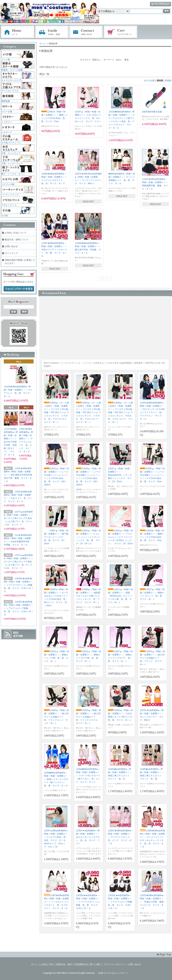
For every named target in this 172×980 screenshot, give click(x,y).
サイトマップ (11, 253)
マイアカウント (161, 4)
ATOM (18, 636)
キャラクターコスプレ (12, 80)
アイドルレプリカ (10, 91)
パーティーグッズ (10, 195)
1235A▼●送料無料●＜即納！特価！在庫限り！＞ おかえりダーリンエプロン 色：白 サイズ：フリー (89, 837)
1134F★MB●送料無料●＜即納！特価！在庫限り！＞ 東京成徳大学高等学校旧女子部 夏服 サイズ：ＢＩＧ (18, 475)
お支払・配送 (52, 32)
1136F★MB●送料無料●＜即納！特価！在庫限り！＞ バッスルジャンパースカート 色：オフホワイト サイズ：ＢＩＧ (56, 902)
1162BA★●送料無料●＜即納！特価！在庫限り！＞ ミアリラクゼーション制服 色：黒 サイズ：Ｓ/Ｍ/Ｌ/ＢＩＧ (88, 902)
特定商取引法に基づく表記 (88, 964)
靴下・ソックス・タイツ (13, 174)
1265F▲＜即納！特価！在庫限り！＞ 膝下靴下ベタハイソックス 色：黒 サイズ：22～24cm (56, 537)
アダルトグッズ (9, 205)
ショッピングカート (121, 32)
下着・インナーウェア (12, 164)
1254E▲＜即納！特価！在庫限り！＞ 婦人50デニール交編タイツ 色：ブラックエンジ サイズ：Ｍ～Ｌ (56, 717)
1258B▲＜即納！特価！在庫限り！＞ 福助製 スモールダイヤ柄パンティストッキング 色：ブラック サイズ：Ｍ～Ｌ (89, 596)
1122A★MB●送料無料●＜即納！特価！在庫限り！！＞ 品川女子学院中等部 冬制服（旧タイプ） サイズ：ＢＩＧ (11, 442)
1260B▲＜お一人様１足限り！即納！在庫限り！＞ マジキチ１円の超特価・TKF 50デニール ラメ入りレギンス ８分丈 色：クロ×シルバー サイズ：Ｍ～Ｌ (121, 412)
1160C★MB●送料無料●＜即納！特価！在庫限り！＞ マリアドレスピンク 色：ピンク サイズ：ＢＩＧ (120, 837)
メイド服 (6, 60)
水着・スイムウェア (11, 153)
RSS (16, 633)
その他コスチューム (11, 143)
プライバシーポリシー (114, 964)
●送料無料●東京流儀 (152, 112)
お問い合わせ (86, 32)
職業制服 (6, 101)
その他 (4, 216)
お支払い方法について (16, 233)
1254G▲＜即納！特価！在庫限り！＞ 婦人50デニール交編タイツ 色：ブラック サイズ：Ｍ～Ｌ (152, 658)
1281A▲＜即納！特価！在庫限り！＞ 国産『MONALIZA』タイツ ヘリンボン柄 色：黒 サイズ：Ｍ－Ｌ (120, 596)
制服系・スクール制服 (12, 70)
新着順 (168, 81)
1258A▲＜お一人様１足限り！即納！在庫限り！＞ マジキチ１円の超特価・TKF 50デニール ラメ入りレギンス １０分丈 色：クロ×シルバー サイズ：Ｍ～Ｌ (88, 412)
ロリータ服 (7, 112)
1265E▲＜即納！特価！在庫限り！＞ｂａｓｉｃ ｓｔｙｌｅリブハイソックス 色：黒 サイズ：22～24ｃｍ (88, 537)
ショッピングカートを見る (19, 289)
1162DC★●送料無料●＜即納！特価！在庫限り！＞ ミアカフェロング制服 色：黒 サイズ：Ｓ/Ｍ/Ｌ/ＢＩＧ (121, 902)
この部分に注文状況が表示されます (91, 323)
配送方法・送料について (17, 240)
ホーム (18, 32)
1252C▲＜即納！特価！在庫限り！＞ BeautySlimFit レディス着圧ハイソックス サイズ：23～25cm (120, 475)
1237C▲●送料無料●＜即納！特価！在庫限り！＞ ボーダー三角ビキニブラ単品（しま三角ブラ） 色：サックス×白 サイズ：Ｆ (18, 562)
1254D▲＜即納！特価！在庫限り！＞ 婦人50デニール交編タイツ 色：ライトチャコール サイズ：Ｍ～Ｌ (88, 717)
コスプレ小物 (8, 184)
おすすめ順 (149, 81)
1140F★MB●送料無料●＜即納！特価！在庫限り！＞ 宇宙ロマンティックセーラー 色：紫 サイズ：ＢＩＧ (54, 250)
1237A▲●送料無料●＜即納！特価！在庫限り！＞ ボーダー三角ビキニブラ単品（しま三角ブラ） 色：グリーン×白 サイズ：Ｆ (18, 518)
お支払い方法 (47, 964)
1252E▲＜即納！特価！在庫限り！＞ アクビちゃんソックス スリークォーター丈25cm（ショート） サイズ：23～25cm (120, 537)
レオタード (7, 132)
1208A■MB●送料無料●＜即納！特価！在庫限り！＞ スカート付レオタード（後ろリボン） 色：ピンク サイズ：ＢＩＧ (88, 776)
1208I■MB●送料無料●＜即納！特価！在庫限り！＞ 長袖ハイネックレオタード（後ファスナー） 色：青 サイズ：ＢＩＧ (56, 779)
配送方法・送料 (64, 964)
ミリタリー (7, 122)
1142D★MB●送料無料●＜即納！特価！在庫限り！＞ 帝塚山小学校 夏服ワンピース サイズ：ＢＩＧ (152, 902)
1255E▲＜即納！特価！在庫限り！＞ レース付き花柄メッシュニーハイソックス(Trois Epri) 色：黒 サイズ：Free (152, 475)
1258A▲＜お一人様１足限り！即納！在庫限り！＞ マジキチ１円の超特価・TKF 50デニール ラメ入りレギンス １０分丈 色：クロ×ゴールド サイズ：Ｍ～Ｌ (56, 412)
